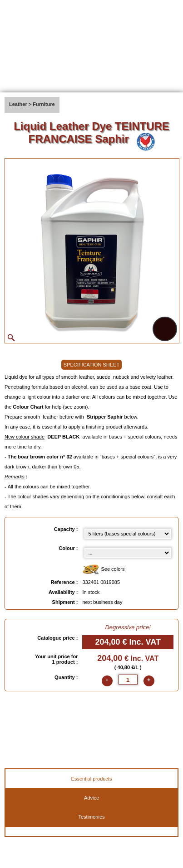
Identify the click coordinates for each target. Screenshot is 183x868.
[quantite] (128, 680)
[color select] (128, 553)
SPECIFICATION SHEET (91, 365)
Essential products (92, 779)
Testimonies (91, 817)
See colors (103, 570)
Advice (91, 798)
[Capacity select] (128, 534)
